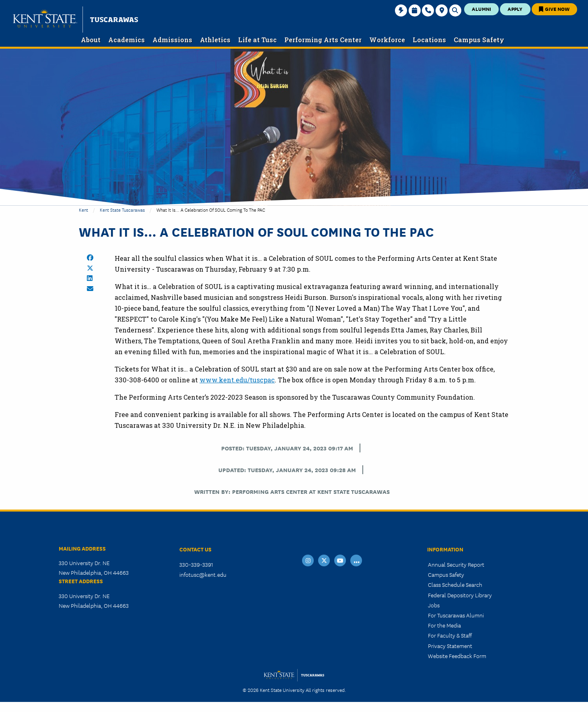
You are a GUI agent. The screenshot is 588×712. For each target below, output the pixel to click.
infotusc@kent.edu (203, 574)
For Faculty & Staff (450, 635)
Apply (515, 9)
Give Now (554, 9)
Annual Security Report (456, 564)
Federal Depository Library (460, 595)
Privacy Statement (450, 646)
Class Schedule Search (455, 584)
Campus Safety (446, 574)
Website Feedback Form (457, 656)
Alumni (481, 9)
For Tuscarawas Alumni (456, 615)
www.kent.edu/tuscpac (237, 380)
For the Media (444, 625)
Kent (83, 209)
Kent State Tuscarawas (122, 209)
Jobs (434, 605)
